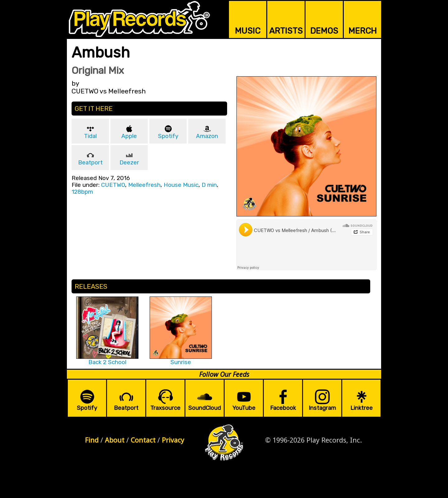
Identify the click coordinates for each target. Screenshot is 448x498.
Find (92, 440)
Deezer (129, 163)
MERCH (363, 31)
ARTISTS (286, 31)
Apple (129, 136)
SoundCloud (205, 408)
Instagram (322, 408)
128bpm (82, 192)
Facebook (283, 408)
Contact (143, 440)
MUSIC (248, 31)
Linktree (362, 408)
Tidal (90, 136)
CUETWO (113, 185)
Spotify (168, 136)
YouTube (244, 408)
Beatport (90, 163)
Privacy (173, 440)
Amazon (207, 136)
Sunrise (181, 362)
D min (209, 185)
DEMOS (324, 31)
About (115, 440)
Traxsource (165, 408)
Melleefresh (144, 185)
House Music (181, 185)
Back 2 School (107, 362)
